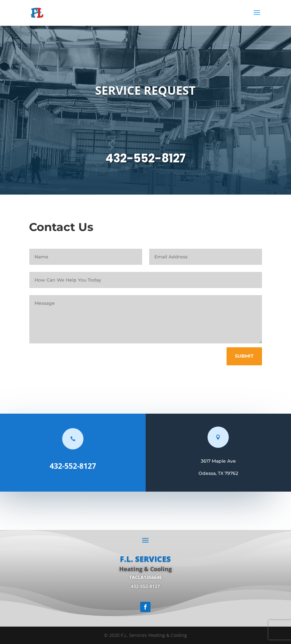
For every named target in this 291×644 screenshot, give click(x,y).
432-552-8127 (145, 158)
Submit (244, 356)
